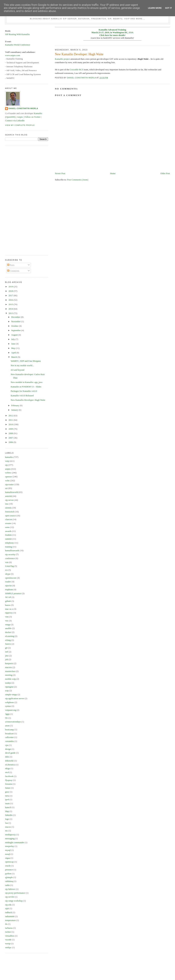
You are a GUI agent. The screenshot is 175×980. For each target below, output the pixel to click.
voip (7, 461)
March (14, 357)
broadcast (9, 733)
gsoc (7, 792)
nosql (8, 854)
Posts (11, 265)
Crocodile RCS (76, 70)
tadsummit (10, 916)
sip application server (15, 698)
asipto (8, 469)
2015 (11, 304)
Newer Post (60, 173)
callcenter (9, 737)
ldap (7, 811)
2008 (11, 433)
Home (113, 173)
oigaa (8, 858)
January (15, 410)
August (15, 335)
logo (7, 819)
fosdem (8, 535)
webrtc (8, 473)
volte (7, 481)
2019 (11, 287)
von (7, 562)
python (8, 874)
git (6, 648)
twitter (8, 932)
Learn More (155, 8)
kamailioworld (12, 492)
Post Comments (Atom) (78, 180)
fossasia (9, 784)
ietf (7, 652)
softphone (9, 702)
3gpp (7, 714)
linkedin (9, 815)
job (7, 659)
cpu (7, 745)
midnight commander (15, 842)
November (16, 321)
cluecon (9, 519)
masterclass (10, 671)
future (8, 788)
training (9, 547)
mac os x (9, 609)
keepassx (9, 663)
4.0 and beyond (18, 370)
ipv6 (7, 799)
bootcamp (9, 730)
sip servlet (10, 897)
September (16, 330)
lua (6, 823)
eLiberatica (10, 765)
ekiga (8, 768)
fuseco (8, 644)
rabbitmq (9, 881)
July (13, 339)
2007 (11, 438)
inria (7, 796)
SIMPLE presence (13, 593)
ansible (8, 628)
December (16, 317)
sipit (7, 908)
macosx (9, 667)
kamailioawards (12, 550)
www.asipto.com (13, 55)
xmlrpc (8, 947)
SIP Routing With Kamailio (17, 34)
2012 (11, 416)
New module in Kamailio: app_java (27, 382)
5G (6, 718)
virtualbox (10, 936)
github (8, 601)
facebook (9, 776)
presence (9, 870)
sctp (7, 691)
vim (7, 617)
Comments (13, 271)
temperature (10, 920)
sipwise (8, 586)
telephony (9, 543)
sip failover (10, 889)
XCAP (8, 597)
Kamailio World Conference (18, 45)
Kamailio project (62, 59)
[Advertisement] (19, 200)
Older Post (165, 173)
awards (8, 531)
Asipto (20, 117)
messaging (10, 838)
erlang (8, 640)
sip (6, 465)
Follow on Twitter (32, 117)
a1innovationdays (13, 722)
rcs (6, 570)
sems (7, 527)
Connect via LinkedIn (15, 120)
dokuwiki (9, 761)
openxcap (9, 862)
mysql (8, 850)
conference (10, 558)
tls (6, 924)
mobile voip (10, 679)
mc (6, 831)
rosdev (8, 582)
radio (7, 885)
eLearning (10, 636)
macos (8, 827)
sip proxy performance (15, 893)
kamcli (8, 807)
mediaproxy (10, 835)
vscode (8, 940)
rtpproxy (9, 613)
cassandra (9, 741)
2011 (11, 420)
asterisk (9, 496)
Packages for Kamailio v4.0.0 (24, 391)
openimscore (11, 578)
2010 (11, 424)
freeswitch (10, 512)
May (14, 348)
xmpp (8, 625)
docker (8, 632)
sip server (9, 500)
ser (6, 488)
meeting (9, 675)
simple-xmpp (11, 694)
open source (10, 516)
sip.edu (8, 905)
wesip (8, 943)
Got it (169, 8)
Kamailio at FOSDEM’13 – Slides (26, 387)
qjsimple (9, 877)
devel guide (10, 753)
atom (7, 726)
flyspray (9, 780)
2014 (11, 309)
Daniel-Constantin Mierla (23, 109)
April (14, 353)
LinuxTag (9, 566)
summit (8, 539)
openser (9, 477)
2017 (11, 295)
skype (8, 574)
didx (7, 757)
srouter (8, 523)
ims (7, 504)
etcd (7, 772)
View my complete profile (20, 125)
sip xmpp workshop (14, 901)
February (16, 405)
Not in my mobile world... (22, 365)
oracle (8, 866)
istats (7, 803)
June (14, 344)
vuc (7, 621)
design (8, 749)
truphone (9, 589)
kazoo (8, 605)
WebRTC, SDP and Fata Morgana (26, 361)
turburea (9, 928)
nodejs (8, 683)
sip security (10, 554)
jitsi (7, 656)
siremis (8, 508)
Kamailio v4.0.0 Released (22, 396)
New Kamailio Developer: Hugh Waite (28, 400)
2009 (11, 429)
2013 (11, 313)
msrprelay (10, 846)
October (15, 326)
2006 (11, 442)
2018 (11, 291)
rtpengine (9, 687)
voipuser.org (11, 710)
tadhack (9, 912)
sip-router (9, 484)
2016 (11, 300)
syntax (8, 706)
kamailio (9, 457)
